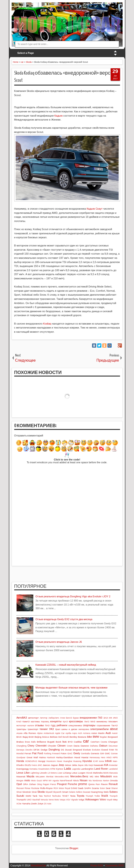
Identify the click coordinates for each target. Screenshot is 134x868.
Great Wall (32, 757)
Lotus (74, 773)
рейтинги (62, 725)
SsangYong (97, 792)
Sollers (79, 792)
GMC (107, 753)
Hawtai (85, 757)
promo (83, 784)
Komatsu (33, 769)
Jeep (61, 765)
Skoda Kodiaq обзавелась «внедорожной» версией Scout (67, 77)
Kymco (60, 769)
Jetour (68, 765)
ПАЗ (47, 725)
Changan (113, 742)
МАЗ (93, 721)
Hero (103, 757)
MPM (45, 781)
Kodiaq (47, 324)
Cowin (70, 746)
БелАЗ (69, 718)
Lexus (20, 773)
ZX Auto (48, 804)
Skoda (41, 792)
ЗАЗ (106, 718)
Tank (35, 796)
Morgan (20, 781)
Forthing (48, 754)
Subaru (113, 792)
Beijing (38, 737)
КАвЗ (19, 722)
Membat (50, 777)
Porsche (72, 784)
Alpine (40, 733)
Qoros (91, 784)
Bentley (73, 737)
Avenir (115, 733)
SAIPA (88, 788)
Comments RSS (115, 865)
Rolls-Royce (46, 788)
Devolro (29, 750)
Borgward (113, 737)
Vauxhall (36, 800)
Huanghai (68, 761)
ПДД (53, 725)
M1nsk (89, 773)
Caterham (95, 742)
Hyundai (87, 761)
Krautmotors (44, 769)
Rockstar (35, 788)
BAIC (19, 737)
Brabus (20, 742)
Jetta (74, 765)
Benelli (65, 737)
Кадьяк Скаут (95, 209)
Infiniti (108, 761)
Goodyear (21, 757)
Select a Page (26, 53)
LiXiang (67, 773)
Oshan (33, 784)
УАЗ (52, 729)
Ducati (68, 750)
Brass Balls (30, 742)
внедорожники (88, 718)
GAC (70, 753)
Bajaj (25, 737)
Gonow (114, 754)
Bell (60, 737)
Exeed (105, 750)
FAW (112, 750)
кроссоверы (76, 721)
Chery (31, 746)
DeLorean (113, 746)
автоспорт (33, 718)
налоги (31, 726)
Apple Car (60, 733)
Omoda (114, 780)
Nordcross (97, 781)
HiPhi (115, 757)
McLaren (40, 776)
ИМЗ (115, 718)
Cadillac (78, 742)
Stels (106, 792)
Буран (76, 718)
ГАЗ (100, 718)
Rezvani (20, 788)
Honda (20, 761)
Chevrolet (41, 746)
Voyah (110, 800)
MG (92, 776)
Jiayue (81, 765)
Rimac (28, 788)
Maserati (21, 776)
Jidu (86, 765)
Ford (40, 753)
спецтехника (75, 725)
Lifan (27, 773)
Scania (95, 788)
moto (27, 780)
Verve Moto (54, 800)
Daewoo (85, 746)
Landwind (113, 769)
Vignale (74, 800)
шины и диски (69, 729)
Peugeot (62, 784)
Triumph (89, 796)
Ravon (104, 784)
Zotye (40, 804)
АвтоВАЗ (22, 718)
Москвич (113, 721)
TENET (65, 796)
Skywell (49, 792)
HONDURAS (31, 761)
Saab (81, 788)
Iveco (35, 765)
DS (62, 750)
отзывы (39, 725)
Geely (77, 753)
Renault (113, 784)
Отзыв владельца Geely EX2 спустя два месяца (64, 619)
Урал (58, 729)
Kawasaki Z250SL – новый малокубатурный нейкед (66, 665)
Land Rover (101, 769)
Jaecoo (46, 765)
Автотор (44, 718)
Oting (39, 784)
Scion (102, 788)
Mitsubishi (106, 776)
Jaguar (54, 765)
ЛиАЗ (87, 722)
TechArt (47, 796)
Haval (77, 757)
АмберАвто (54, 718)
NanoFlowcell (66, 781)
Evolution (96, 750)
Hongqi (42, 761)
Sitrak (34, 792)
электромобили (99, 729)
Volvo (103, 799)
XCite (19, 804)
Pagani (46, 784)
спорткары (89, 725)
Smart (65, 792)
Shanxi (115, 788)
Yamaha (26, 804)
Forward (56, 754)
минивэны (102, 721)
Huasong (77, 761)
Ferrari (28, 753)
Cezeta (104, 742)
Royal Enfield (71, 788)
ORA (26, 784)
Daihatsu (94, 746)
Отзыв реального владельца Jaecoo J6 (59, 642)
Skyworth (57, 792)
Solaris (72, 792)
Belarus (46, 737)
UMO (29, 800)
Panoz (53, 784)
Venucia (44, 800)
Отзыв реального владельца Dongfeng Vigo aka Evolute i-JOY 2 (73, 596)
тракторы (21, 729)
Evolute (87, 750)
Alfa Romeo (30, 733)
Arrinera (87, 733)
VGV (68, 800)
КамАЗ (26, 721)
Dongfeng (54, 750)
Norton (106, 781)
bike (89, 737)
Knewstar (113, 765)
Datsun (103, 746)
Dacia (77, 746)
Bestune (82, 737)
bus (65, 742)
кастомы (35, 721)
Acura (20, 733)
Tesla (73, 796)
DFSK (37, 750)
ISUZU (28, 765)
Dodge (44, 750)
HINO (109, 757)
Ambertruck (49, 733)
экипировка (84, 729)
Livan (60, 773)
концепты (56, 721)
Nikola (76, 781)
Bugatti (51, 742)
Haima (43, 757)
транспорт (33, 729)
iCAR (95, 761)
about (114, 729)
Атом (63, 718)
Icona (101, 761)
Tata (41, 796)
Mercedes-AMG (62, 777)
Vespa (62, 800)
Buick (58, 742)
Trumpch (113, 796)
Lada (67, 769)
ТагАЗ (114, 725)
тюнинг (44, 729)
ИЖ (110, 718)
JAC (40, 765)
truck (105, 796)
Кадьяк (58, 116)
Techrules (56, 796)
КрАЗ (65, 722)
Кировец (45, 722)
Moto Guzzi (37, 781)
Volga (81, 800)
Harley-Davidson (65, 757)
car (86, 741)
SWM (28, 796)
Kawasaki (99, 765)
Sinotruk (27, 792)
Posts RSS (97, 865)
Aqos (75, 733)
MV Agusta (54, 781)
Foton (64, 753)
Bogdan (103, 737)
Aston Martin (98, 733)
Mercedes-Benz (79, 776)
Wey (115, 800)
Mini (97, 776)
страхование (103, 725)
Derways (21, 750)
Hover (60, 761)
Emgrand (77, 750)
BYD (70, 742)
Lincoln (43, 773)
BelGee (54, 737)
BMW (96, 737)
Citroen (61, 746)
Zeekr (34, 804)
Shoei (19, 792)
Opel (19, 784)
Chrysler (52, 746)
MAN (106, 773)
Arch (80, 733)
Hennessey (95, 757)
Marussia (113, 773)
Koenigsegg (23, 769)
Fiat (34, 753)
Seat (108, 788)
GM (102, 753)
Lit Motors (52, 773)
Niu (90, 781)
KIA (106, 765)
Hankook (51, 757)
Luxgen (82, 773)
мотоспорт (21, 726)
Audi (108, 733)
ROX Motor (59, 788)
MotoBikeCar (38, 865)
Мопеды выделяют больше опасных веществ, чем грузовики (71, 688)
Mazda (30, 776)
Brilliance (41, 742)
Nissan (84, 780)
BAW (31, 737)
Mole (115, 777)
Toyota (80, 796)
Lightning (35, 773)
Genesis (95, 753)
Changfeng (22, 746)
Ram (98, 784)
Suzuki (20, 796)
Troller (97, 796)
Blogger (74, 848)
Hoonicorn (51, 761)
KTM (53, 769)
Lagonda (76, 769)
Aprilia (68, 733)
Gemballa (86, 754)
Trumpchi (21, 800)
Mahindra (98, 773)
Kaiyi (91, 765)
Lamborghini (87, 769)
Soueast (87, 792)
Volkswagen (92, 799)
